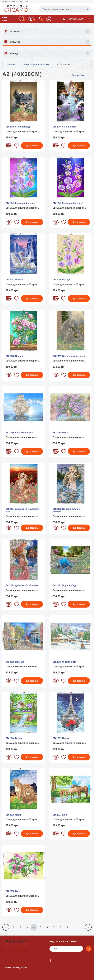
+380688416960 (76, 19)
